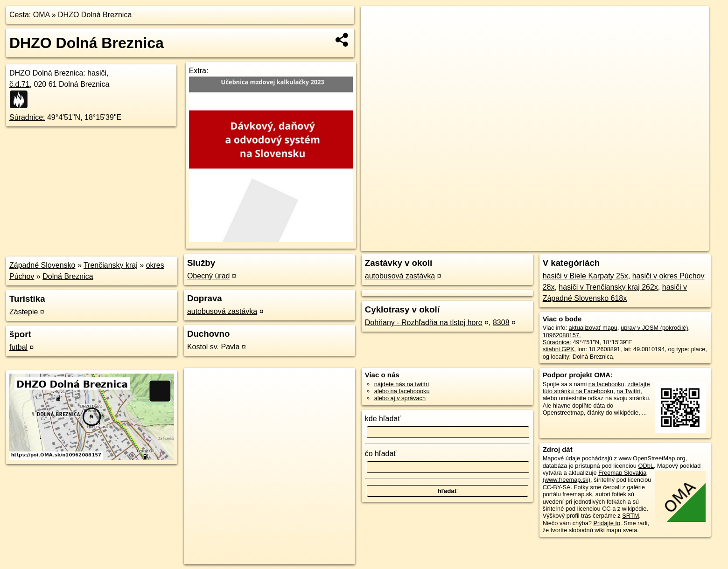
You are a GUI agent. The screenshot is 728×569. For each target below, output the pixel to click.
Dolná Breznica (68, 276)
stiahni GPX (559, 349)
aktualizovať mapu (593, 328)
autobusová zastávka (222, 311)
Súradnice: (27, 117)
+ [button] (377, 22)
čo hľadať (381, 454)
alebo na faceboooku (402, 391)
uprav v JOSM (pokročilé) (654, 328)
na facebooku (606, 384)
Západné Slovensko (42, 265)
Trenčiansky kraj (111, 265)
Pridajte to (607, 523)
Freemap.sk (593, 244)
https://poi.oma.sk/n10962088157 (665, 244)
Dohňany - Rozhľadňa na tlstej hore (424, 323)
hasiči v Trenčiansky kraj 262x (608, 287)
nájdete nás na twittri (402, 384)
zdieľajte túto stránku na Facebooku (596, 388)
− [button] (377, 36)
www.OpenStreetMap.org (652, 458)
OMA (42, 15)
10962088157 (561, 335)
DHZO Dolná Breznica (95, 15)
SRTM (630, 516)
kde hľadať (383, 419)
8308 (501, 323)
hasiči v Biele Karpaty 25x (585, 276)
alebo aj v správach (400, 398)
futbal (18, 347)
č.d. (20, 84)
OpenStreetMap (545, 244)
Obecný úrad (209, 276)
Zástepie (24, 312)
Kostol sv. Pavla (213, 347)
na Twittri (628, 391)
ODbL (646, 466)
